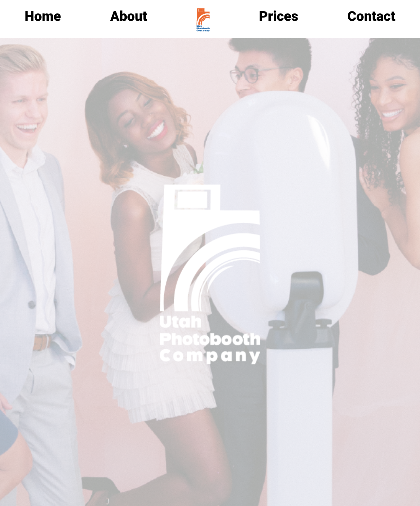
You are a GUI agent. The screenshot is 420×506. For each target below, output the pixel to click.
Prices (279, 16)
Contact (371, 16)
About (129, 16)
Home (43, 16)
